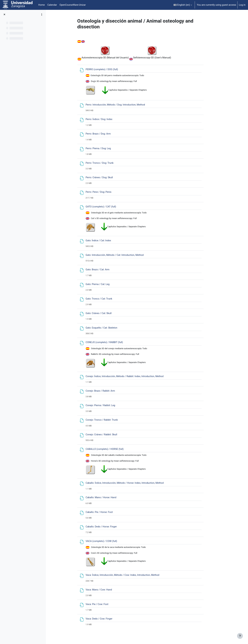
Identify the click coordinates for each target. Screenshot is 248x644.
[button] (183, 5)
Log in (242, 5)
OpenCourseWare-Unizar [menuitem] (73, 5)
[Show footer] (240, 636)
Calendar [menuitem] (52, 5)
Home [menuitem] (42, 5)
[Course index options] (42, 15)
